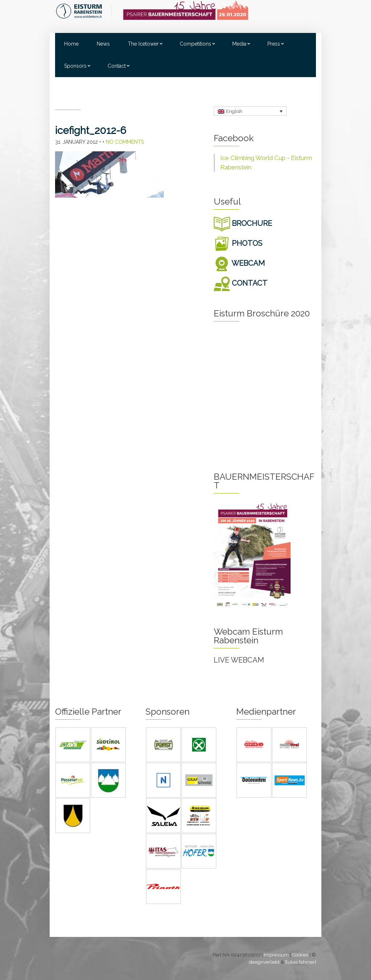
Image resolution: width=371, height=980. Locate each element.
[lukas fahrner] (301, 962)
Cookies (300, 955)
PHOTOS (238, 243)
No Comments (125, 142)
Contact (117, 66)
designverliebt (264, 962)
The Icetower (143, 44)
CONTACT (241, 283)
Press (274, 44)
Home (71, 44)
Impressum (276, 955)
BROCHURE (243, 223)
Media (239, 44)
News (103, 44)
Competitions (195, 44)
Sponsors (75, 66)
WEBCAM (239, 263)
